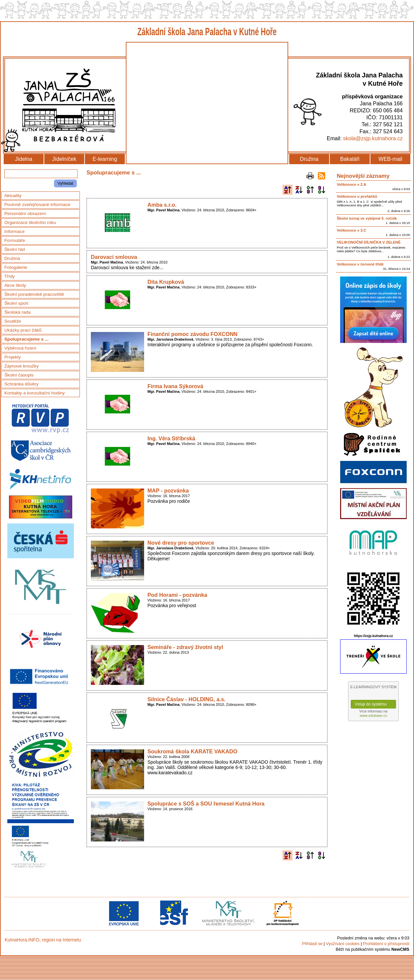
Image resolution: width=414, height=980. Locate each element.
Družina (309, 159)
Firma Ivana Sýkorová (175, 386)
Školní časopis (19, 375)
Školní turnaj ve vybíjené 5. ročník (367, 218)
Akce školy (15, 285)
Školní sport (16, 303)
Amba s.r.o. (162, 205)
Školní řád (15, 249)
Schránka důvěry (21, 384)
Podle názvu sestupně (299, 190)
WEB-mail (390, 159)
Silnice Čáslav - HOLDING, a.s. (187, 699)
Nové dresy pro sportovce (181, 543)
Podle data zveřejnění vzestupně (310, 190)
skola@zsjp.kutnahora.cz (373, 138)
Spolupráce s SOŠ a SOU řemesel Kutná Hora (206, 804)
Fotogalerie (16, 267)
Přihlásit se (312, 944)
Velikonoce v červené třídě (360, 264)
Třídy (9, 276)
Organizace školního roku (30, 222)
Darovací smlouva (114, 257)
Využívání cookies (343, 944)
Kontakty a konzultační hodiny (35, 393)
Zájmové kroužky (21, 366)
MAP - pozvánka (168, 490)
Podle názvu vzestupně (288, 190)
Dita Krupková (166, 282)
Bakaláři (350, 159)
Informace (14, 231)
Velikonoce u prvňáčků (357, 196)
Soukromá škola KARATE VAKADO (192, 751)
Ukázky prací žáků (23, 330)
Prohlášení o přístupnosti (386, 944)
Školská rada (17, 312)
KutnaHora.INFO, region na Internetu (43, 940)
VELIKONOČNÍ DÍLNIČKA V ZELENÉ (369, 242)
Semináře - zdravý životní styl (185, 647)
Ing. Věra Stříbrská (171, 438)
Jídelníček (64, 159)
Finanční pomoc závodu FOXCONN (193, 334)
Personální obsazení (25, 214)
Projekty (12, 357)
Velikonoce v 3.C (351, 230)
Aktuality (13, 196)
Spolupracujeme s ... (26, 339)
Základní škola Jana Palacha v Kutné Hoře (207, 32)
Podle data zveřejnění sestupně (321, 190)
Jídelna (24, 159)
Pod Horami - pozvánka (177, 595)
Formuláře (15, 240)
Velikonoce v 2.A (351, 184)
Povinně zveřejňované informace (37, 205)
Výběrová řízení (20, 348)
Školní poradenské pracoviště (34, 294)
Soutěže (13, 321)
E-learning (105, 159)
